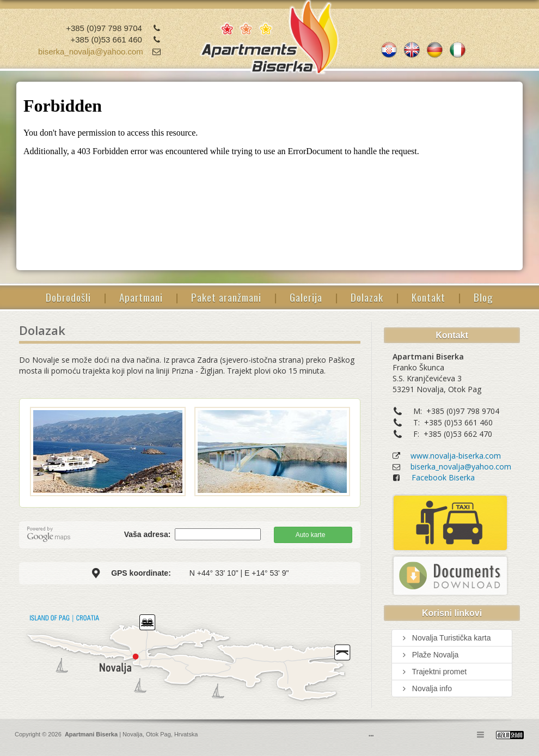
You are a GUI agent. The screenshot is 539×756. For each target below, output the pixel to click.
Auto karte (311, 535)
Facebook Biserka (443, 477)
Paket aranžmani (226, 297)
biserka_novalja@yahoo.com (91, 51)
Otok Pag (158, 734)
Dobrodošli (68, 297)
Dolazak (367, 297)
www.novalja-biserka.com (456, 456)
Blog (483, 297)
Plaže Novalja (429, 655)
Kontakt (428, 297)
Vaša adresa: (149, 534)
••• (371, 736)
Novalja (132, 734)
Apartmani (141, 297)
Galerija (306, 297)
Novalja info (426, 688)
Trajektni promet (433, 672)
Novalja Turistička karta (446, 638)
